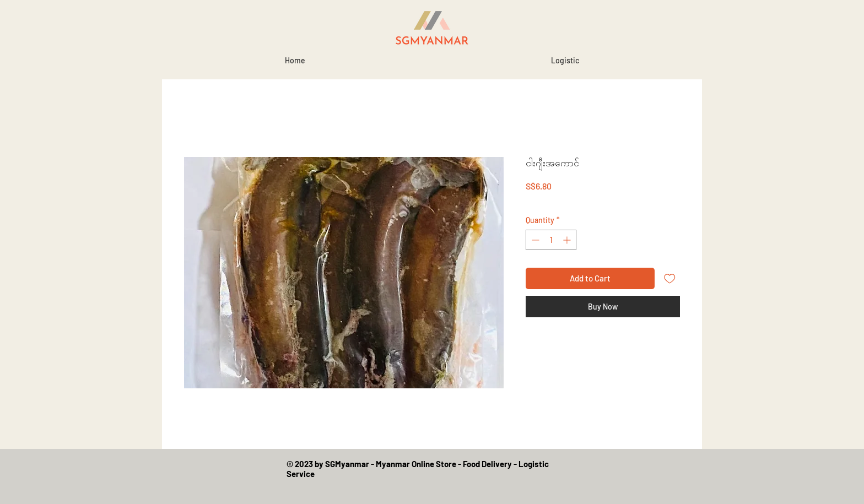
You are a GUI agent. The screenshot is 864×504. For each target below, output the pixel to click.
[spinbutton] (551, 240)
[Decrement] (534, 240)
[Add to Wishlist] (670, 278)
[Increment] (568, 240)
